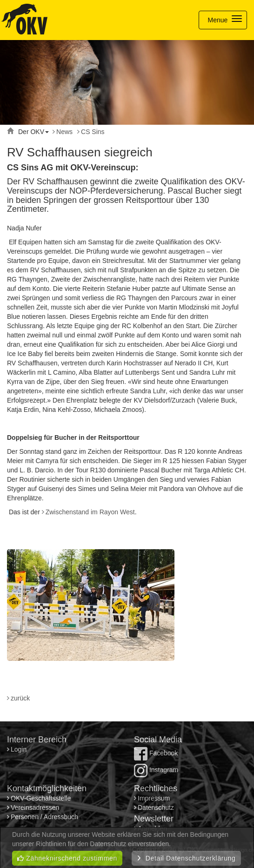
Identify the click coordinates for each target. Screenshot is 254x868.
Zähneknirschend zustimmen (67, 858)
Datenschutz (156, 807)
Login (20, 749)
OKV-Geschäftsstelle (41, 798)
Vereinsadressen (35, 807)
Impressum (154, 798)
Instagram (156, 770)
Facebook (156, 753)
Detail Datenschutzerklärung (186, 858)
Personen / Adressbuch (44, 817)
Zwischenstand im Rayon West (90, 512)
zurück (20, 698)
